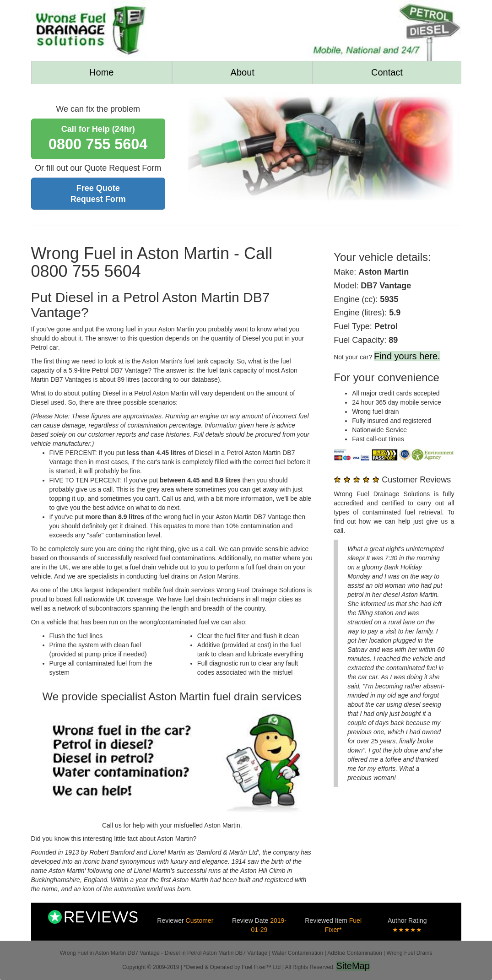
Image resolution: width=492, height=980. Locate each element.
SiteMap (353, 966)
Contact (387, 72)
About (243, 72)
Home (101, 72)
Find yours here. (407, 356)
